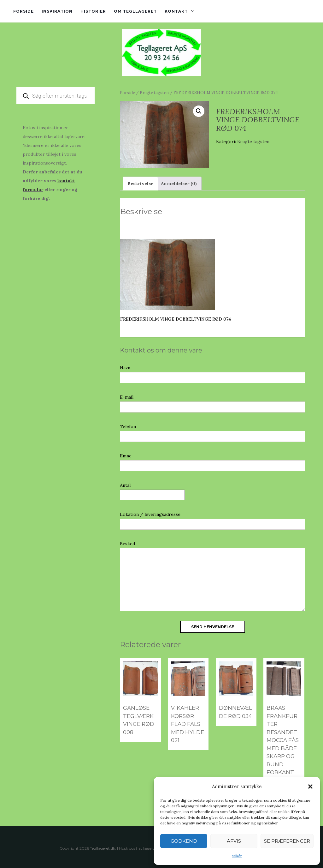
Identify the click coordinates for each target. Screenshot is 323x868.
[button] (310, 787)
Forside (23, 11)
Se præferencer (287, 841)
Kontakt (176, 11)
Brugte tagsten (154, 93)
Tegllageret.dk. (103, 848)
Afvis (234, 841)
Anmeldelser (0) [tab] (179, 184)
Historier (93, 11)
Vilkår (237, 856)
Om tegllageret (135, 11)
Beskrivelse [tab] (140, 184)
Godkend (184, 841)
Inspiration (57, 11)
